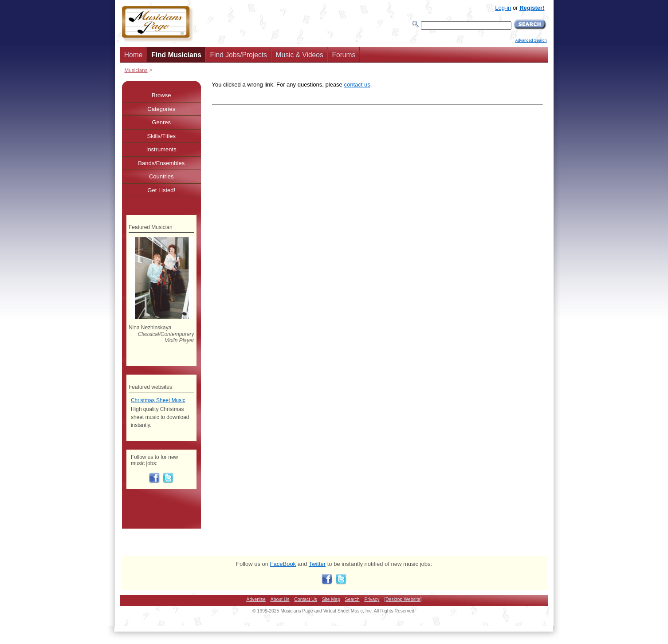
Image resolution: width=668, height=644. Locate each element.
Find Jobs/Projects (239, 55)
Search (352, 599)
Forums (344, 55)
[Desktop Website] (403, 599)
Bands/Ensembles (161, 163)
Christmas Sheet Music (158, 400)
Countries (161, 176)
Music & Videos (300, 55)
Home (134, 55)
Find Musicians (176, 55)
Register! (532, 8)
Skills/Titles (161, 136)
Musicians (136, 70)
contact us (357, 85)
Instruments (161, 149)
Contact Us (305, 599)
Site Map (331, 599)
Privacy (372, 599)
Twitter (317, 564)
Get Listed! (161, 190)
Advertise (256, 599)
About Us (280, 599)
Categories (161, 109)
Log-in (503, 8)
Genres (161, 122)
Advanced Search (531, 40)
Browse (161, 95)
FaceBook (283, 564)
